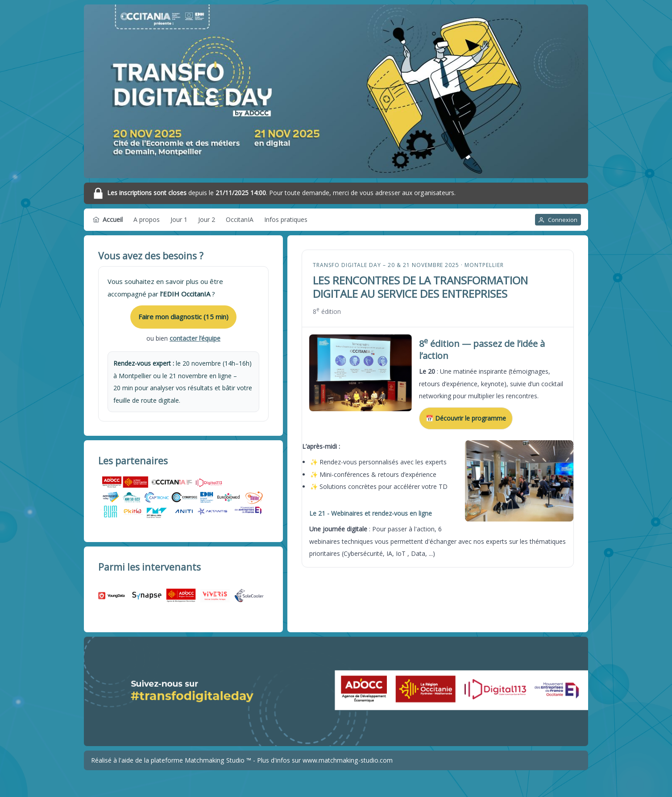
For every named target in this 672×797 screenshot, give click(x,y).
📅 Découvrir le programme (466, 418)
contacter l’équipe (195, 338)
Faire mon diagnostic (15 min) (183, 317)
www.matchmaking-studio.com (348, 760)
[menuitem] (108, 219)
